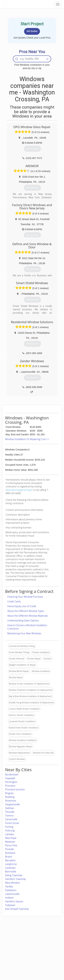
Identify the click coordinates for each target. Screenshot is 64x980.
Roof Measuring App (29, 945)
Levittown (10, 868)
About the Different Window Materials (28, 616)
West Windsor (13, 883)
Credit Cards (14, 601)
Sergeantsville (12, 804)
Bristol (9, 857)
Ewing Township (14, 875)
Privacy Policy (47, 941)
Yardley (9, 886)
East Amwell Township (17, 909)
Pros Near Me (11, 945)
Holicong (10, 830)
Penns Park (11, 845)
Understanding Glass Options (23, 620)
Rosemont (11, 801)
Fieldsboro (11, 890)
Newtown (10, 842)
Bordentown (12, 774)
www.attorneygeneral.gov (19, 490)
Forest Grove (12, 823)
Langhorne (11, 864)
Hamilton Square (14, 901)
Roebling (10, 797)
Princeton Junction (15, 789)
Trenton (9, 816)
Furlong (9, 827)
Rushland (10, 853)
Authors (44, 945)
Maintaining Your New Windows (24, 633)
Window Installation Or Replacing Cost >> (27, 439)
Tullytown (10, 905)
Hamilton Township (15, 879)
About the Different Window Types (26, 611)
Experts (23, 941)
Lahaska (9, 834)
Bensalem (10, 860)
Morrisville (11, 872)
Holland (9, 898)
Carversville (11, 819)
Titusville (10, 812)
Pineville (9, 849)
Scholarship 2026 (49, 937)
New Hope (11, 838)
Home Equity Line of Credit (22, 606)
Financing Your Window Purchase (25, 597)
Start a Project (11, 949)
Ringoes (9, 793)
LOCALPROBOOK (22, 4)
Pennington (11, 782)
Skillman (10, 808)
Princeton (10, 786)
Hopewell (10, 778)
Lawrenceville (12, 894)
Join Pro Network (27, 937)
